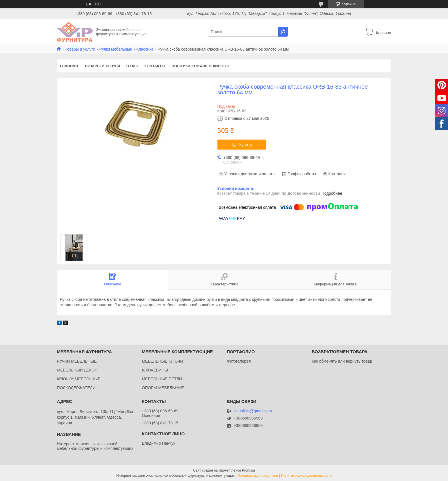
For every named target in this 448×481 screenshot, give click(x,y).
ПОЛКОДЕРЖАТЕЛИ (76, 388)
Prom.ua (248, 470)
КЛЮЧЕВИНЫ (155, 370)
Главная (69, 66)
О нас (132, 66)
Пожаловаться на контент (258, 476)
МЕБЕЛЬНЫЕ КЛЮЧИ (162, 361)
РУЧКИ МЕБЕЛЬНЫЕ (77, 361)
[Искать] (283, 32)
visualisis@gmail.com (253, 411)
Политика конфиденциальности (306, 476)
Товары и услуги (80, 49)
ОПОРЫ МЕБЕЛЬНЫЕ (163, 388)
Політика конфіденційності (200, 66)
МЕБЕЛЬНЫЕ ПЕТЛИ (162, 379)
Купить (245, 145)
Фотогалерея (239, 361)
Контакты (155, 66)
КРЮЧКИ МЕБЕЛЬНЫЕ (79, 379)
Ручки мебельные (116, 49)
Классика (145, 49)
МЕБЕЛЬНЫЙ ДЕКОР (77, 370)
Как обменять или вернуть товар (342, 361)
